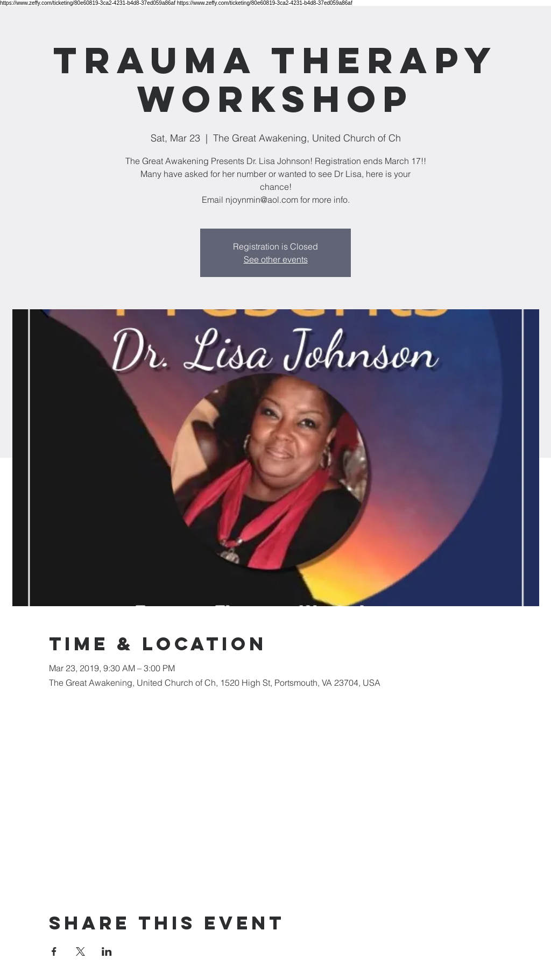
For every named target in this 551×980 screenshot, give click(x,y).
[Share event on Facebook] (54, 951)
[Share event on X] (80, 951)
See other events (276, 259)
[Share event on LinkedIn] (107, 951)
